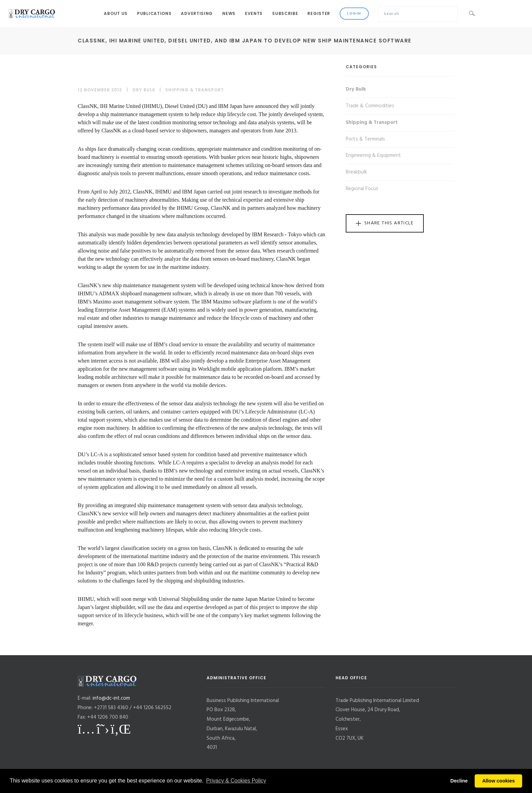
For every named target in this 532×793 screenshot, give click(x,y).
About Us (116, 13)
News (229, 13)
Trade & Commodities (370, 106)
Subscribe (285, 13)
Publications (154, 13)
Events (254, 13)
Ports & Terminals (365, 139)
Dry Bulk (144, 90)
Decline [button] (459, 781)
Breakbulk (356, 172)
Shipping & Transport (195, 90)
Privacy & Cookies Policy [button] (236, 781)
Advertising (197, 13)
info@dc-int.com (111, 698)
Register (319, 13)
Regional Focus (362, 189)
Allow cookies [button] (498, 781)
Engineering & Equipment (373, 155)
